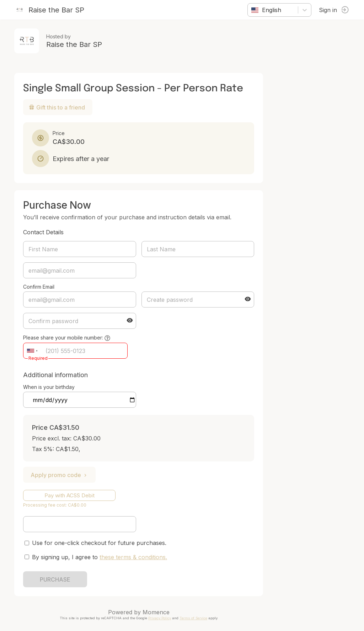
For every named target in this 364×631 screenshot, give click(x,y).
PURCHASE (55, 579)
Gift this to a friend (57, 107)
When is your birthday (49, 387)
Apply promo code (59, 475)
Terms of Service (193, 618)
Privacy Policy (160, 618)
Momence (156, 612)
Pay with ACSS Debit (69, 495)
